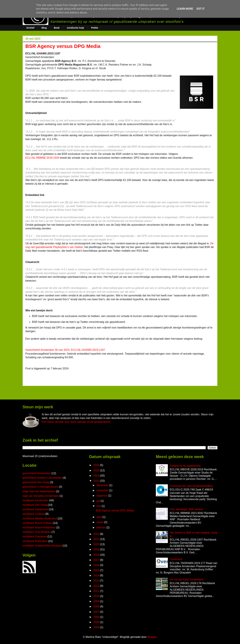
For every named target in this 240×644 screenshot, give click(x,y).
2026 (97, 465)
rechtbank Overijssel (35, 536)
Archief (30, 28)
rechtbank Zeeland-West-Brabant (42, 546)
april (99, 517)
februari (101, 527)
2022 (97, 534)
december (103, 485)
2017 (97, 560)
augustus (102, 496)
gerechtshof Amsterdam (37, 473)
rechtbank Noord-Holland (37, 523)
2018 (97, 555)
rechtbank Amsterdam (35, 500)
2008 (97, 606)
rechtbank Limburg (34, 514)
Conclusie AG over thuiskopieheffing (191, 486)
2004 (97, 627)
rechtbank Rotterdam (35, 541)
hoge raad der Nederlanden (39, 491)
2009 (97, 601)
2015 (97, 570)
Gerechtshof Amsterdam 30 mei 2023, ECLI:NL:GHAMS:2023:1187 (65, 350)
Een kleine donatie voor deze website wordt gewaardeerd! (76, 422)
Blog (44, 28)
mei (99, 506)
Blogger (152, 637)
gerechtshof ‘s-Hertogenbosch (40, 487)
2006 (97, 617)
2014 (97, 575)
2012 (97, 586)
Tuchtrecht (176, 559)
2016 (97, 565)
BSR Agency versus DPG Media (115, 511)
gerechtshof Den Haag (36, 482)
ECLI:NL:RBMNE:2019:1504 (42, 158)
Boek (57, 28)
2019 (97, 549)
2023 (97, 481)
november (103, 490)
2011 (97, 591)
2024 (97, 476)
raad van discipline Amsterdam (41, 496)
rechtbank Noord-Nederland (39, 527)
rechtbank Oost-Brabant (37, 532)
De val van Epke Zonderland (186, 580)
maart (100, 522)
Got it (200, 9)
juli (98, 501)
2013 (97, 581)
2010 (97, 596)
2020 (97, 544)
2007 (97, 612)
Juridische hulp (75, 28)
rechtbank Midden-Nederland (40, 519)
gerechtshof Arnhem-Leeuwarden (42, 478)
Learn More (185, 9)
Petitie (95, 28)
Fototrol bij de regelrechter (185, 466)
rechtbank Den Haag (35, 505)
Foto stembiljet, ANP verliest (186, 509)
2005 (97, 622)
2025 (97, 470)
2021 (97, 539)
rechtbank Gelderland (35, 509)
